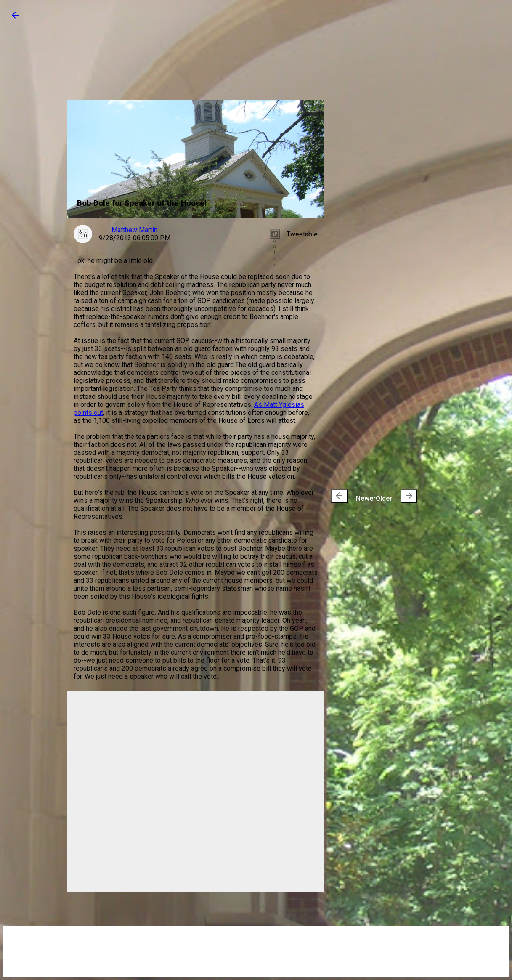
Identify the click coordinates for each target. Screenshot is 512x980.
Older (397, 496)
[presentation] (339, 496)
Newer (353, 496)
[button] (15, 18)
